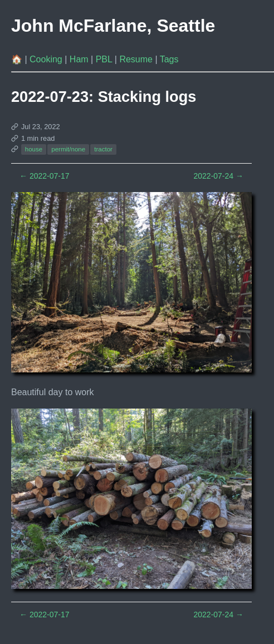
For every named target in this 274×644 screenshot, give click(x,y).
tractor (103, 149)
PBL (105, 59)
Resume (137, 59)
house (34, 149)
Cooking (47, 59)
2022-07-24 (218, 176)
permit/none (68, 149)
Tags (169, 59)
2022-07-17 (45, 176)
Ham (80, 59)
